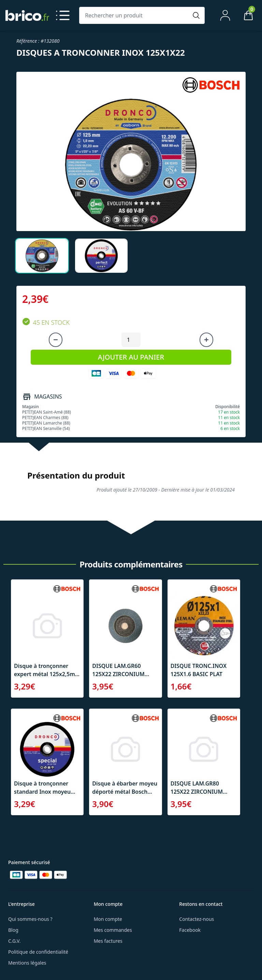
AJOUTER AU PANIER (131, 357)
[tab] (42, 256)
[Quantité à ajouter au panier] (131, 340)
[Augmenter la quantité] (206, 340)
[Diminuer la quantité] (56, 340)
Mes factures (108, 941)
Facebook (190, 930)
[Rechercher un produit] (135, 15)
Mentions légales (27, 963)
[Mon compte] (225, 15)
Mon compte (108, 919)
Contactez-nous (196, 919)
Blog (13, 930)
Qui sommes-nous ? (30, 919)
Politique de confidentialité (38, 952)
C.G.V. (14, 941)
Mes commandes (113, 930)
